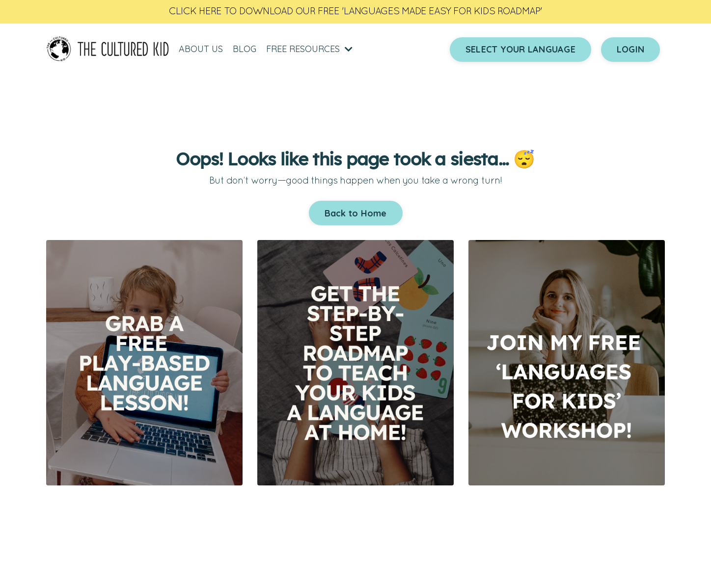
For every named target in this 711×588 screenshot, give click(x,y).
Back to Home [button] (356, 213)
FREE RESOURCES (309, 49)
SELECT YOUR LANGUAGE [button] (520, 49)
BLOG (245, 49)
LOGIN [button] (630, 49)
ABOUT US (201, 49)
